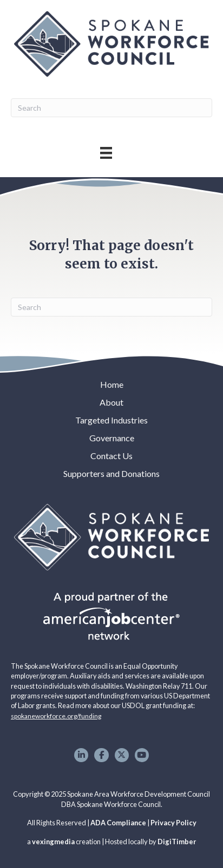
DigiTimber (177, 842)
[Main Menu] (106, 153)
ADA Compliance (118, 823)
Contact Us (111, 456)
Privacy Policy (173, 823)
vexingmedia (53, 842)
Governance (112, 438)
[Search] (111, 108)
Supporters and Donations (111, 473)
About (111, 402)
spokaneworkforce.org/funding (56, 716)
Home (112, 384)
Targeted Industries (111, 420)
